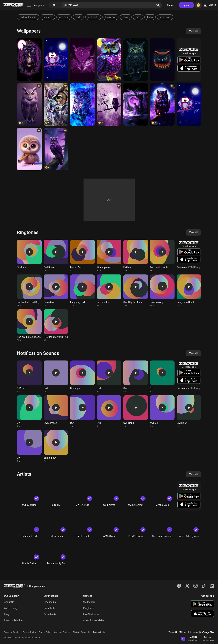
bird (138, 17)
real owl (48, 17)
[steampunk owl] (136, 60)
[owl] (162, 60)
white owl (165, 17)
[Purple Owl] (29, 60)
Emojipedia (50, 602)
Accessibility (99, 632)
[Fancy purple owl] (109, 60)
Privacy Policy (29, 632)
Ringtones (89, 608)
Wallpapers (89, 602)
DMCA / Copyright (81, 632)
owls (78, 17)
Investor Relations (14, 620)
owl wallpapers (28, 17)
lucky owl (110, 17)
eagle (126, 17)
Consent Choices (62, 632)
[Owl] (56, 60)
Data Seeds (50, 614)
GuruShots (49, 608)
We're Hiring (11, 608)
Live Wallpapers (92, 614)
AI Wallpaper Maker (94, 620)
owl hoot (64, 17)
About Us (9, 602)
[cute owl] (29, 149)
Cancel (171, 5)
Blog (7, 614)
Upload (186, 5)
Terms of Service (12, 632)
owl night (93, 17)
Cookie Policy (45, 632)
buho (150, 17)
